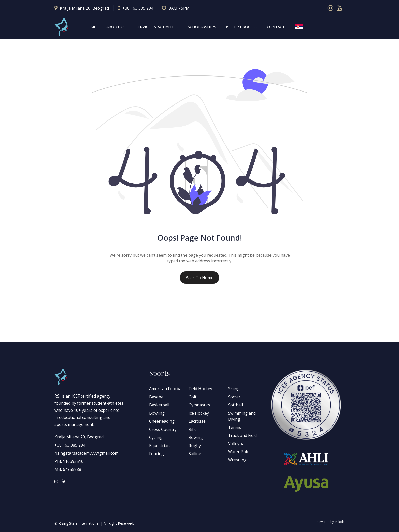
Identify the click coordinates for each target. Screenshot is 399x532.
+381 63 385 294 (135, 8)
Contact (276, 27)
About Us (116, 27)
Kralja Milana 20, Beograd (82, 8)
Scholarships (202, 27)
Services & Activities (157, 27)
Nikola (340, 522)
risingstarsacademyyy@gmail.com (86, 453)
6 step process (241, 27)
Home (90, 27)
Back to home (199, 278)
